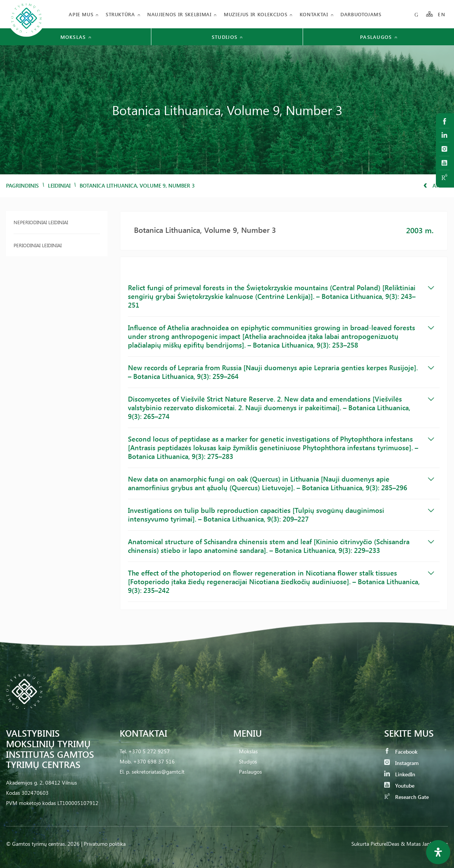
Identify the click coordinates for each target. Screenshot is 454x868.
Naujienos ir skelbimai (179, 14)
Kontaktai (314, 14)
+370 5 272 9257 (149, 751)
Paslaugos (250, 772)
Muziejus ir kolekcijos (255, 14)
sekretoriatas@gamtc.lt (158, 772)
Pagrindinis (22, 185)
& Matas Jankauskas (424, 844)
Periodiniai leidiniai (38, 245)
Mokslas (248, 751)
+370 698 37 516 (154, 761)
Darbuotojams (361, 14)
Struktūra (120, 14)
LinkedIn (400, 774)
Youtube (399, 786)
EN (442, 14)
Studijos (248, 761)
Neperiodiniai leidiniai (41, 222)
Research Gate (406, 797)
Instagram (401, 763)
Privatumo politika (105, 844)
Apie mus (81, 14)
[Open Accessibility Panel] (438, 852)
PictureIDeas (385, 844)
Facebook (401, 752)
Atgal (436, 185)
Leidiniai (59, 185)
